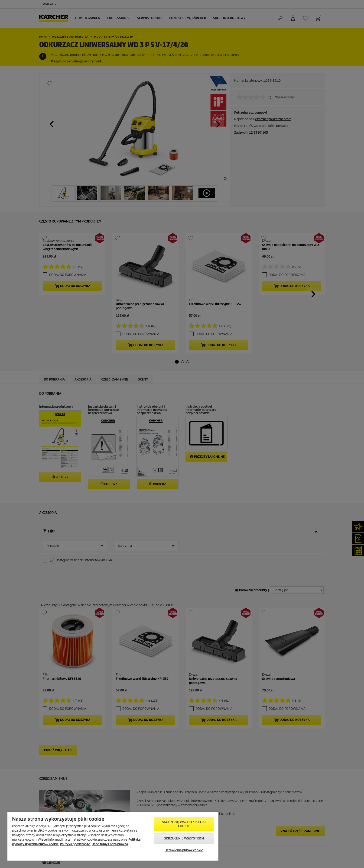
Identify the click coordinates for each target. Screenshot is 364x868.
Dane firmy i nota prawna (110, 844)
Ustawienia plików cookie (184, 850)
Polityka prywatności (75, 844)
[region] (113, 836)
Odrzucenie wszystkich (184, 838)
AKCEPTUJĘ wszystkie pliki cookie (184, 824)
